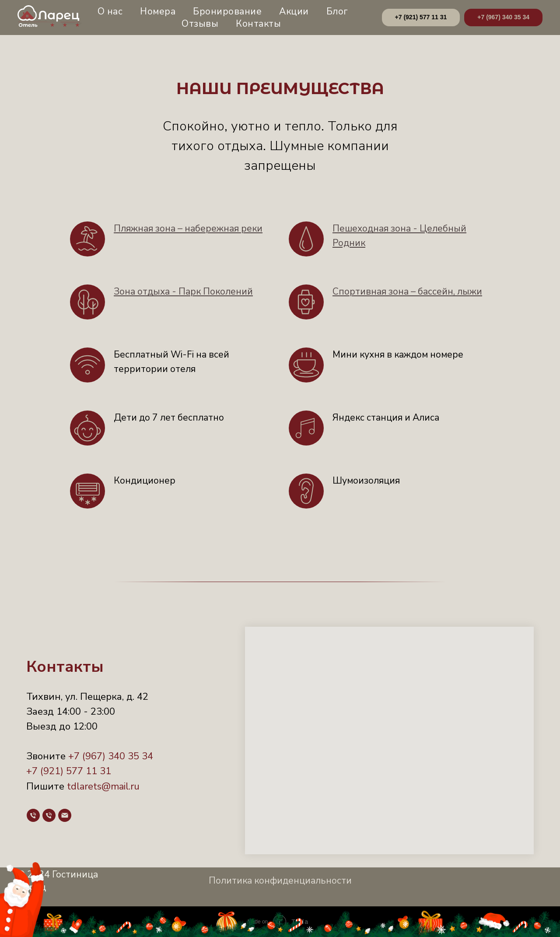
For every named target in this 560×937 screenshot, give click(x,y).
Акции (294, 11)
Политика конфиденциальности (280, 881)
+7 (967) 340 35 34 (111, 756)
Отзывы (200, 24)
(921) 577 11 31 (74, 771)
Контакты (258, 24)
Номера (158, 11)
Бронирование (227, 11)
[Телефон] (33, 815)
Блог (337, 11)
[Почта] (65, 815)
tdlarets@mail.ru (103, 786)
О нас (110, 11)
